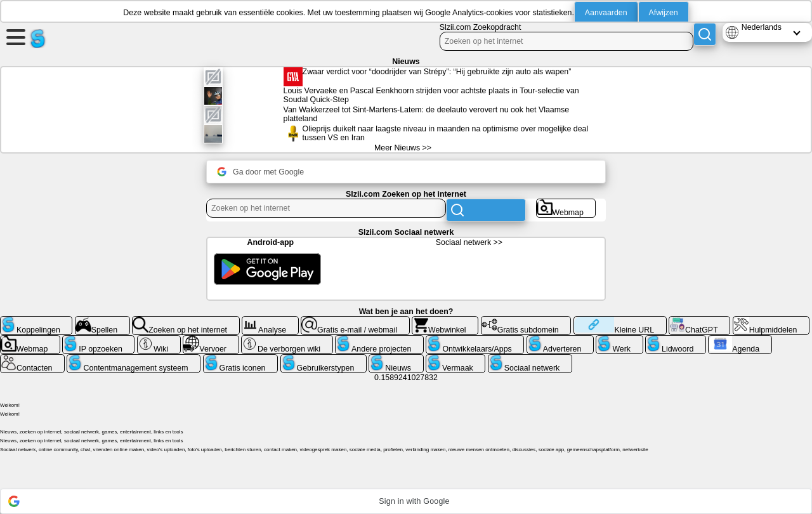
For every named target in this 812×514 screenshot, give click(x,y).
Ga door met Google (260, 172)
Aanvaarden (606, 13)
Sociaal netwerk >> (469, 242)
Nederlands (762, 27)
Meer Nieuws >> (403, 148)
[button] (406, 501)
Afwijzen (664, 13)
